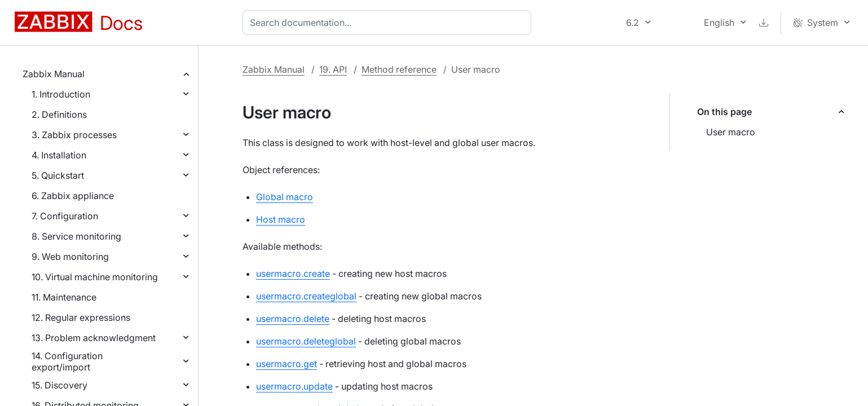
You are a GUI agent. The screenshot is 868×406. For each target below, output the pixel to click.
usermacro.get (287, 364)
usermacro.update (294, 386)
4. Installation (59, 155)
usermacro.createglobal (306, 296)
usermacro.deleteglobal (306, 341)
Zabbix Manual (54, 74)
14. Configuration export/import (67, 361)
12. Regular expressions (81, 317)
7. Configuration (65, 216)
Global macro (285, 197)
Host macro (281, 219)
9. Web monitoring (70, 257)
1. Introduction (61, 94)
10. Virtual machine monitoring (95, 277)
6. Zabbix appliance (73, 196)
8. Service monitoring (76, 236)
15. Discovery (60, 385)
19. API (333, 69)
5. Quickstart (58, 175)
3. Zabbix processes (74, 135)
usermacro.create (293, 273)
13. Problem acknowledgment (94, 338)
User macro (731, 132)
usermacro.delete (293, 319)
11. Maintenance (64, 297)
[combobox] (389, 23)
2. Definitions (59, 114)
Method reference (399, 69)
